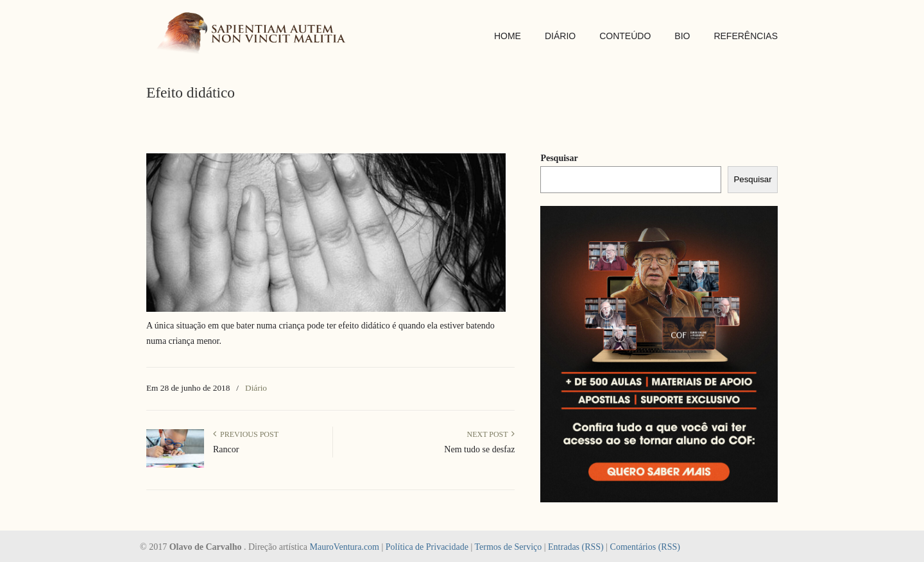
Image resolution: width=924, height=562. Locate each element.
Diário (256, 388)
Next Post (491, 434)
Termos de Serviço (508, 547)
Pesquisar (559, 158)
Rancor (226, 449)
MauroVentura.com (345, 547)
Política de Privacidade (427, 547)
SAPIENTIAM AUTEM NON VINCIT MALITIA (255, 34)
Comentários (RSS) (645, 547)
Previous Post (246, 434)
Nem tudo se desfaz (479, 449)
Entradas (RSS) (576, 547)
